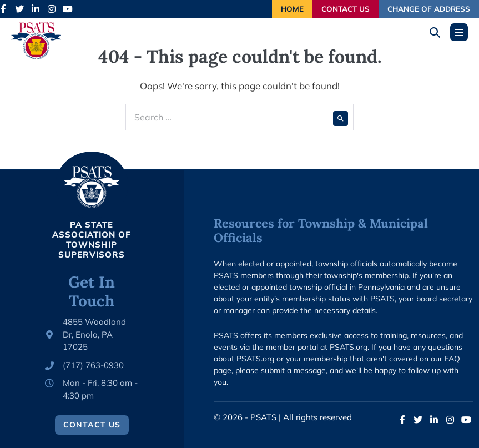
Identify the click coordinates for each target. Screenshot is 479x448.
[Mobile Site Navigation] (459, 32)
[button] (439, 32)
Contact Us (346, 9)
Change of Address (429, 9)
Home (292, 9)
